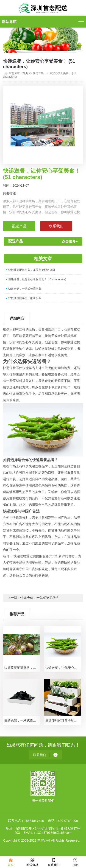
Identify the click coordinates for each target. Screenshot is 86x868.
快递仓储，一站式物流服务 (25, 289)
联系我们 (54, 862)
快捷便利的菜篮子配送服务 (25, 298)
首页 (25, 73)
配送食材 (32, 862)
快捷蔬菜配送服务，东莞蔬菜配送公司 (32, 270)
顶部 (75, 862)
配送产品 (19, 226)
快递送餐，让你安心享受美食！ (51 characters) (37, 279)
